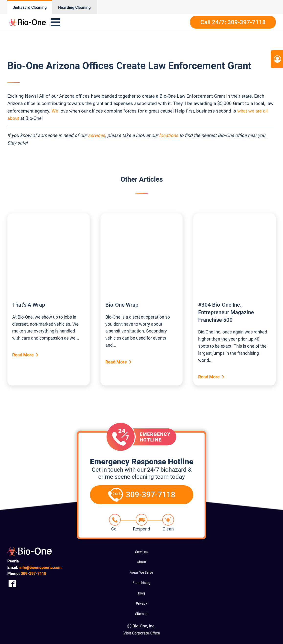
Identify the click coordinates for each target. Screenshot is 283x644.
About (141, 562)
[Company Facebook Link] (12, 584)
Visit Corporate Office (142, 633)
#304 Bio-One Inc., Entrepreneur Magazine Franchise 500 (226, 312)
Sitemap (141, 614)
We (55, 111)
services (97, 135)
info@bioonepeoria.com (40, 567)
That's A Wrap (29, 305)
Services (141, 552)
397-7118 (33, 574)
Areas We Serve (141, 572)
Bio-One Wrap (122, 305)
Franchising (141, 583)
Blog (141, 593)
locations (169, 135)
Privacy (141, 603)
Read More (23, 355)
